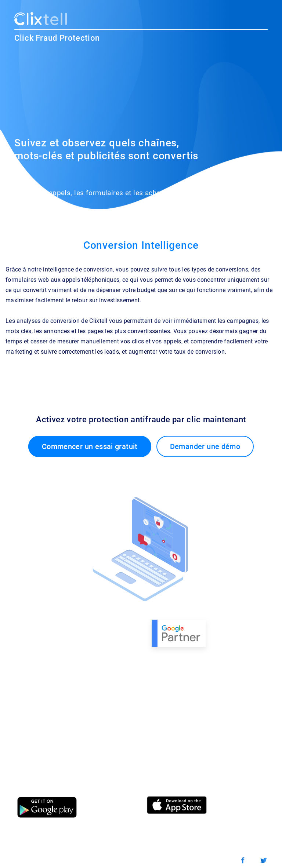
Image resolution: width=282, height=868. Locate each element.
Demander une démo (205, 446)
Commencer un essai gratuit (90, 446)
